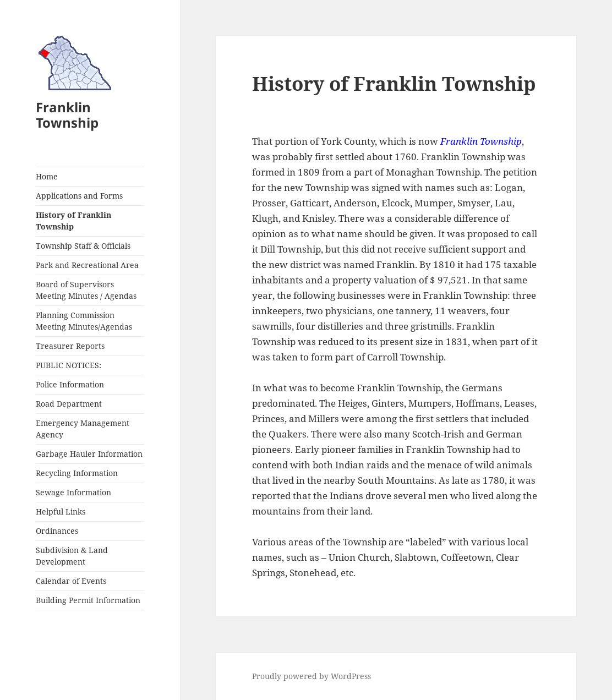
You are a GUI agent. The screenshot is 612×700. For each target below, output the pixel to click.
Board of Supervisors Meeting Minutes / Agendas (86, 290)
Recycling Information (77, 473)
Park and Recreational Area (87, 265)
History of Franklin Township (73, 221)
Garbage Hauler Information (89, 454)
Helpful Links (61, 512)
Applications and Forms (79, 196)
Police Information (70, 384)
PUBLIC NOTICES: (69, 365)
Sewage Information (73, 492)
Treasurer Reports (70, 346)
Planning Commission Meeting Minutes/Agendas (84, 321)
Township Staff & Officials (83, 246)
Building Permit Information (88, 600)
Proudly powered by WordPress (312, 676)
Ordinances (57, 531)
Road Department (69, 404)
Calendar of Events (71, 581)
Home (47, 176)
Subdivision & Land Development (72, 556)
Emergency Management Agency (83, 429)
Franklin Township (67, 115)
